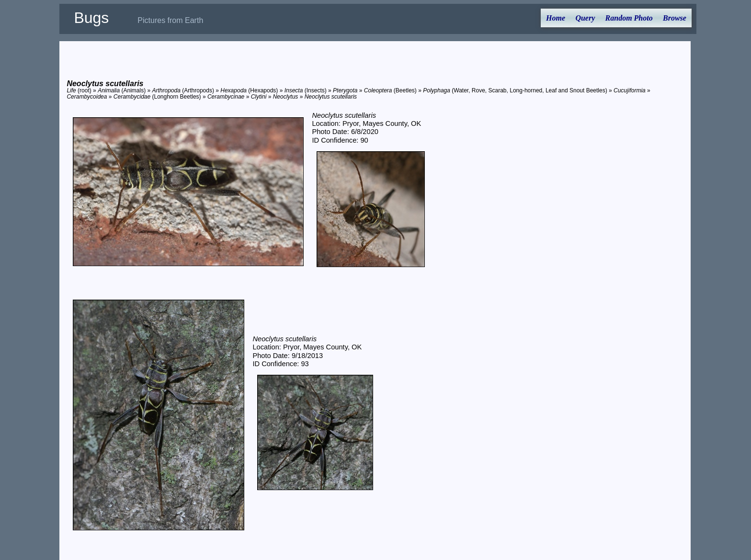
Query (585, 18)
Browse (675, 18)
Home (556, 18)
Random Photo (629, 18)
